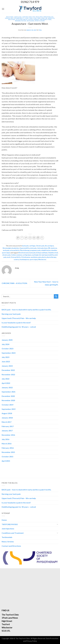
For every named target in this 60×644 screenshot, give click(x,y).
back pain (10, 17)
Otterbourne (26, 257)
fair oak (41, 255)
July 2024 (5, 344)
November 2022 (8, 374)
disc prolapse (38, 17)
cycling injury (27, 255)
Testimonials (7, 537)
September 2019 (9, 409)
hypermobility (49, 255)
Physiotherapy (34, 20)
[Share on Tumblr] (42, 238)
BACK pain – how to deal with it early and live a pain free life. (27, 310)
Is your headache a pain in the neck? (16, 323)
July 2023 (5, 357)
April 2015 (6, 461)
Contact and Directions (11, 546)
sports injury (40, 21)
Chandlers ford (53, 253)
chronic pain (6, 255)
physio (44, 257)
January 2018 (7, 418)
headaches (9, 18)
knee (43, 18)
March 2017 (7, 422)
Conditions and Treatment (13, 533)
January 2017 (7, 431)
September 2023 (9, 353)
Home (4, 520)
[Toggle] (57, 524)
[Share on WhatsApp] (18, 238)
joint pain (29, 18)
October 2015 (7, 457)
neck (9, 257)
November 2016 (8, 435)
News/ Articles (8, 542)
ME (46, 18)
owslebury (34, 257)
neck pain (12, 20)
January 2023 (7, 366)
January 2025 (7, 340)
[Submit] (56, 296)
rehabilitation (21, 21)
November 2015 (8, 452)
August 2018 (7, 413)
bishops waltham (42, 253)
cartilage (18, 17)
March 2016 (7, 444)
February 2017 (8, 426)
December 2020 (8, 396)
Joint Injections (8, 529)
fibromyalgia (48, 17)
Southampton (24, 260)
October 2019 (7, 405)
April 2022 (6, 383)
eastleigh (35, 255)
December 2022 (8, 370)
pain (39, 257)
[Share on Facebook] (22, 238)
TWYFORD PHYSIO (10, 524)
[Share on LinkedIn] (38, 238)
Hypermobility (19, 18)
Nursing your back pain (11, 314)
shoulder (30, 21)
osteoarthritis (22, 20)
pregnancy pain (46, 20)
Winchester (42, 260)
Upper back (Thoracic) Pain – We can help (19, 318)
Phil (40, 30)
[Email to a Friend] (30, 238)
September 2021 (9, 392)
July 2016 (5, 439)
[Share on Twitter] (26, 238)
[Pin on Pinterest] (34, 238)
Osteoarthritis (16, 257)
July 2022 (5, 379)
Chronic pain (27, 17)
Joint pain (37, 18)
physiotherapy (51, 257)
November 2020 (8, 400)
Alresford (22, 253)
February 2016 (8, 448)
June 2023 (6, 362)
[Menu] (3, 9)
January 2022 (7, 387)
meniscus (51, 18)
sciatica (16, 260)
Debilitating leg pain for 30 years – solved (19, 327)
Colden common (16, 255)
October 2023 (7, 349)
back (27, 253)
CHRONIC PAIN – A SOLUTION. (15, 283)
